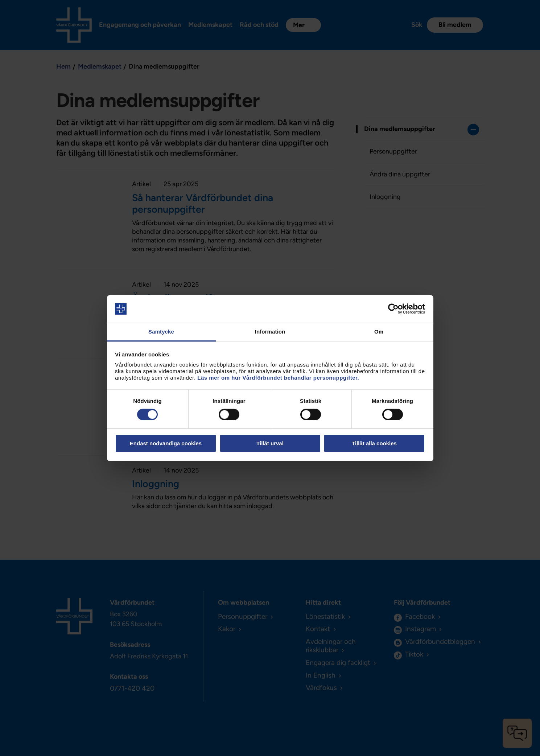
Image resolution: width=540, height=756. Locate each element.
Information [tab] (270, 332)
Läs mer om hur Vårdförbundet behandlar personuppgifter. (278, 378)
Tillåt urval (270, 443)
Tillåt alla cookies (374, 443)
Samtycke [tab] (161, 332)
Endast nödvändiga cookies (166, 443)
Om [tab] (379, 332)
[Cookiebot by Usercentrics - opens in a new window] (393, 309)
